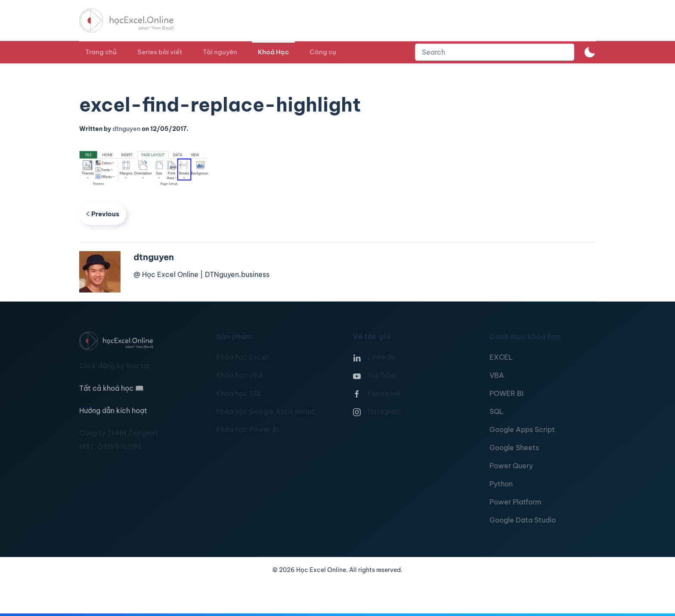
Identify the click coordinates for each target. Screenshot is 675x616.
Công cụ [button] (323, 52)
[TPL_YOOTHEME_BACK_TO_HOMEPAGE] (134, 20)
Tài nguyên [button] (220, 52)
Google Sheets (514, 448)
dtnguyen (126, 129)
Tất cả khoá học (111, 388)
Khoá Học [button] (273, 52)
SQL (497, 411)
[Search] (495, 52)
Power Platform (515, 502)
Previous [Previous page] (103, 214)
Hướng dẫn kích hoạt (113, 411)
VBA (497, 375)
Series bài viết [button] (160, 52)
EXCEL (501, 357)
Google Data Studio (523, 520)
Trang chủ (101, 52)
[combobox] (495, 52)
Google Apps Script (522, 429)
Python (501, 484)
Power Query (511, 466)
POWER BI (506, 393)
